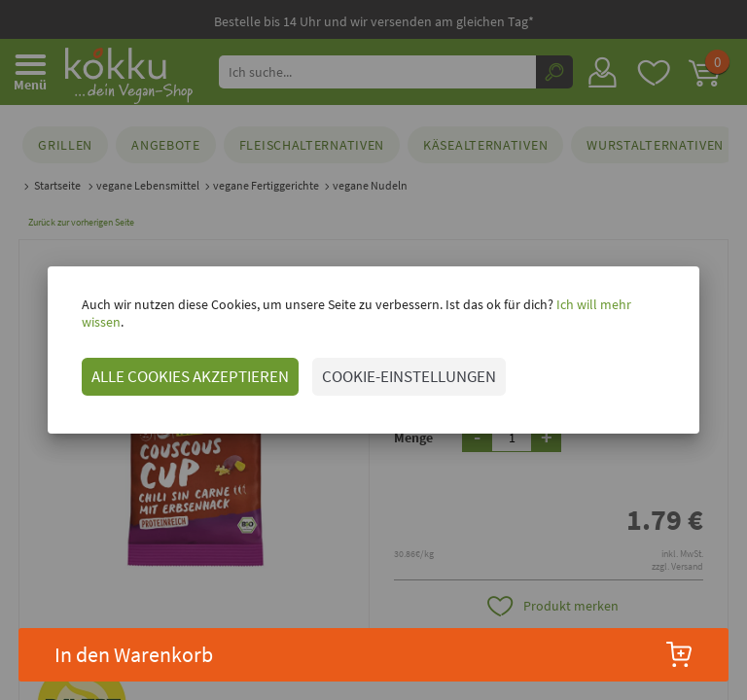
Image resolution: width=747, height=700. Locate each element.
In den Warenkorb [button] (374, 654)
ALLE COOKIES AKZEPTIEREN (185, 367)
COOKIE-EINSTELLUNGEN (404, 367)
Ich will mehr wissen (608, 313)
